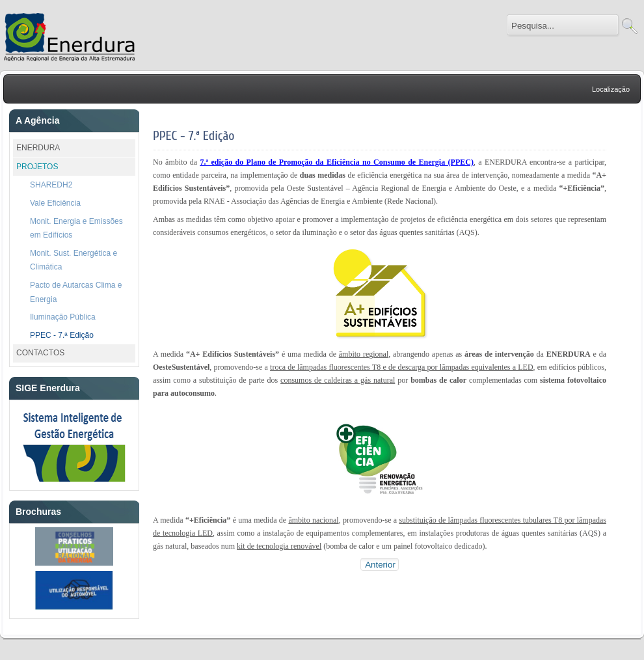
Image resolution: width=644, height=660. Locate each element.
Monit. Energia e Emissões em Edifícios (76, 228)
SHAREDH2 (51, 185)
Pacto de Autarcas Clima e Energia (76, 292)
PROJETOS (37, 167)
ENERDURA (38, 148)
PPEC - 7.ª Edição (62, 335)
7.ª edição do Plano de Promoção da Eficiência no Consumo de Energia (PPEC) (337, 162)
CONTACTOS (40, 353)
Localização (611, 89)
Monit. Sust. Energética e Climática (74, 260)
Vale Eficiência (55, 203)
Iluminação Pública (63, 317)
